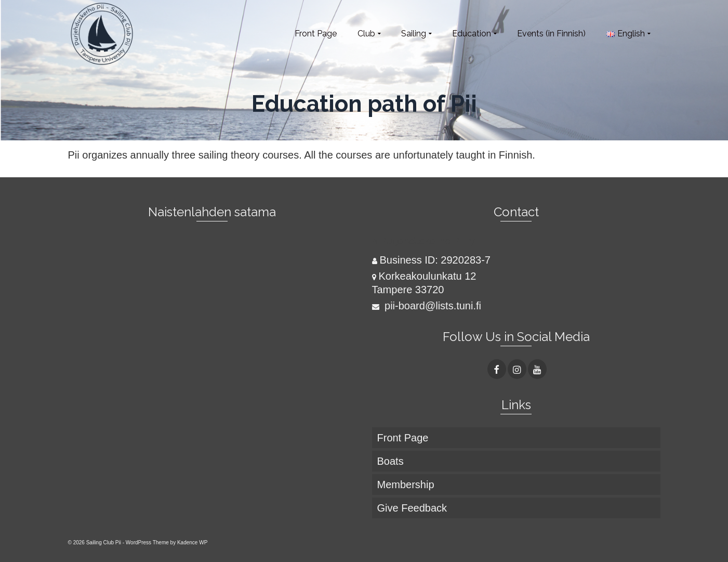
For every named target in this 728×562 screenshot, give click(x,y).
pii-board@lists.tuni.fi (427, 306)
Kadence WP (192, 543)
